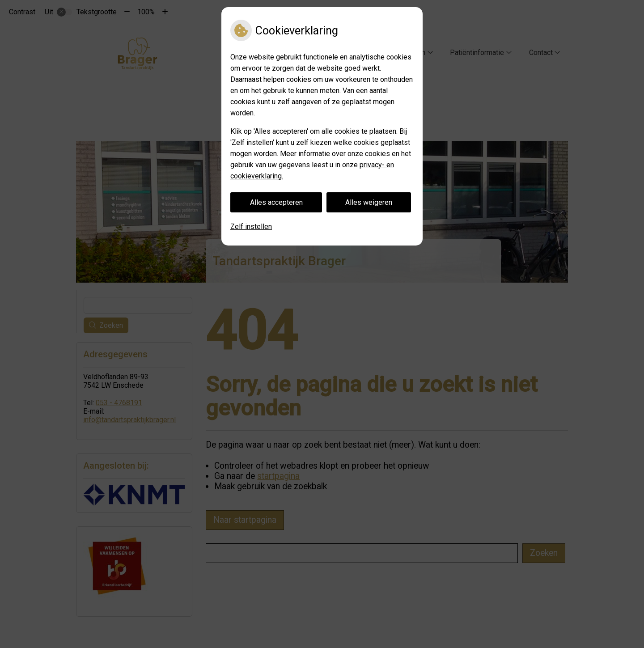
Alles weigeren (369, 202)
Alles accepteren (276, 202)
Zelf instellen (251, 227)
